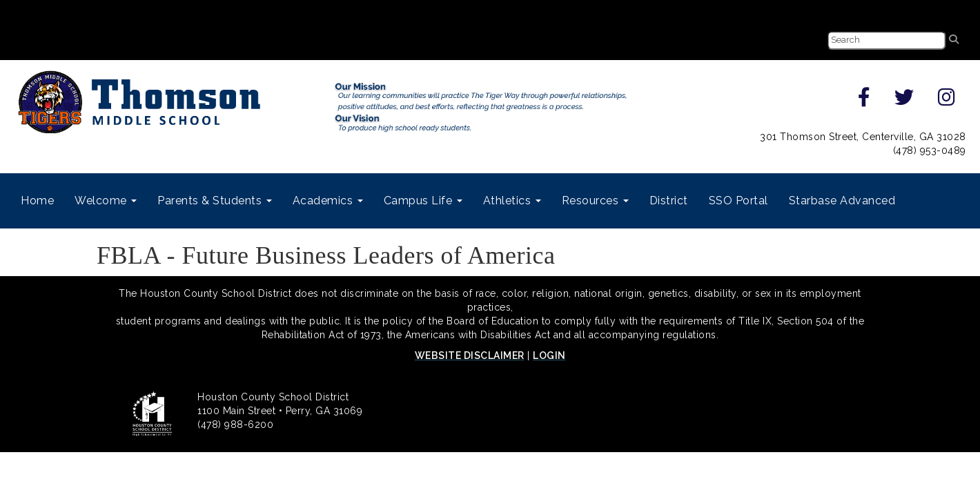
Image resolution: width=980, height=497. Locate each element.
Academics (328, 201)
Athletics (512, 201)
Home (37, 201)
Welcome (106, 201)
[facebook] (864, 101)
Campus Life (423, 201)
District (669, 201)
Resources (595, 201)
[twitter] (904, 101)
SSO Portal (738, 201)
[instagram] (947, 101)
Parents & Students (215, 201)
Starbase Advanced (842, 201)
